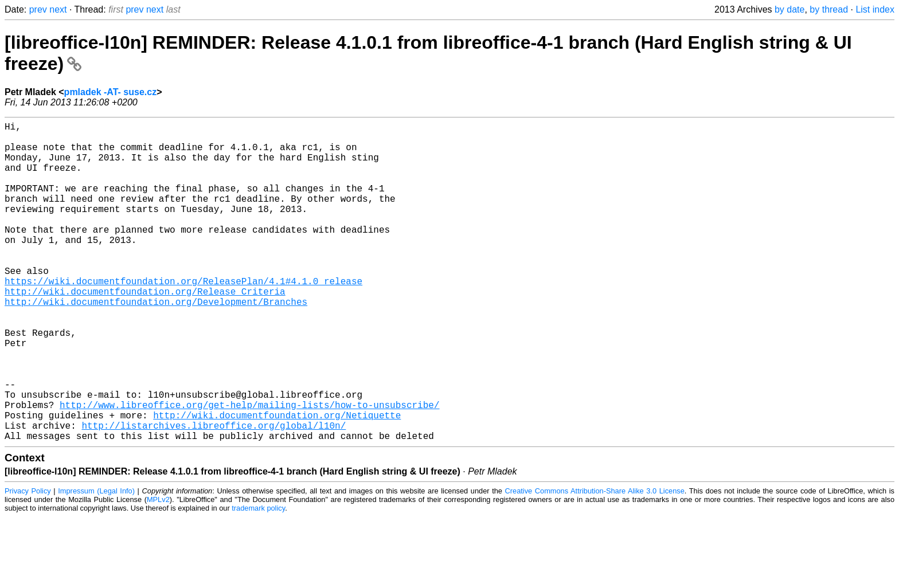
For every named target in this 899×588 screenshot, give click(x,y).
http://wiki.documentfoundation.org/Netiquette (277, 481)
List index (875, 9)
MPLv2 (158, 571)
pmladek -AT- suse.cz (111, 92)
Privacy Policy (28, 562)
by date (789, 9)
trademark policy (258, 579)
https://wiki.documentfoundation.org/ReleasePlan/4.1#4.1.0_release (183, 317)
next (58, 9)
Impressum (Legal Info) (96, 562)
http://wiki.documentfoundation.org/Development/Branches (156, 343)
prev (38, 9)
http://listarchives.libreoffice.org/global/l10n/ (214, 494)
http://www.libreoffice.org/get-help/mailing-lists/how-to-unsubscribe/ (249, 469)
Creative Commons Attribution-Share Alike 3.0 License (595, 562)
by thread (829, 9)
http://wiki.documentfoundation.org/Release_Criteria (145, 330)
